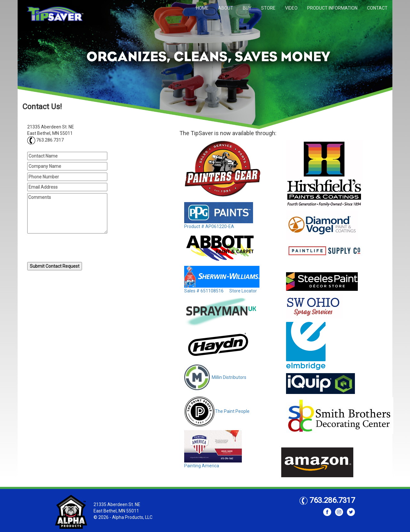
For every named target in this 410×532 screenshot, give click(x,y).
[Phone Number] (67, 177)
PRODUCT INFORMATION (332, 8)
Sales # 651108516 (204, 291)
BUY (247, 8)
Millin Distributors (215, 377)
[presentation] (76, 249)
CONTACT (377, 8)
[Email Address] (67, 187)
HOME (202, 8)
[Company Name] (67, 166)
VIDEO (291, 8)
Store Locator (243, 291)
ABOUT (226, 8)
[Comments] (67, 213)
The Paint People (217, 411)
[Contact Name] (67, 156)
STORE (268, 8)
